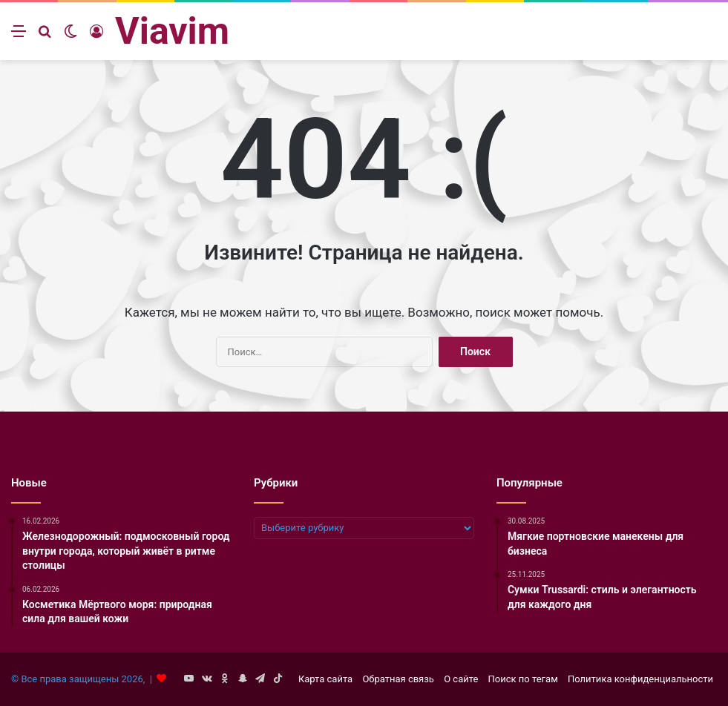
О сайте (461, 679)
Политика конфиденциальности (640, 679)
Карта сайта (325, 679)
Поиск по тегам (523, 679)
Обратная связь (398, 679)
